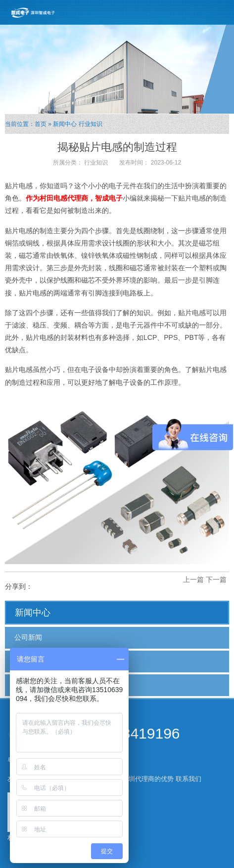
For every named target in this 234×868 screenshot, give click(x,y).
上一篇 (193, 579)
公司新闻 (28, 637)
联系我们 (188, 779)
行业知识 (91, 124)
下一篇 (216, 579)
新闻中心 (65, 124)
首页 (41, 124)
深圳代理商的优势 (148, 779)
